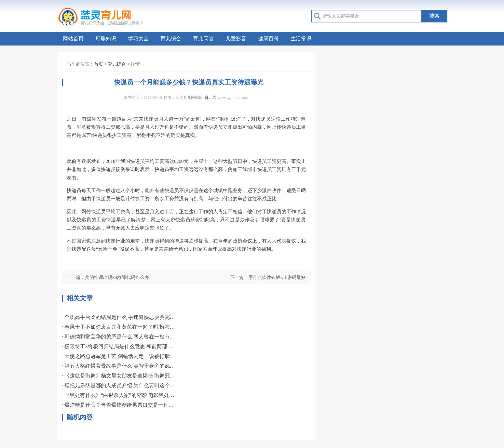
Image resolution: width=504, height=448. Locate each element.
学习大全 (138, 39)
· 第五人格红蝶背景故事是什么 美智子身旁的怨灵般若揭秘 (119, 366)
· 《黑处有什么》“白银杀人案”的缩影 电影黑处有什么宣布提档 (119, 395)
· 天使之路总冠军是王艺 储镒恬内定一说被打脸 (116, 356)
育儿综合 (171, 39)
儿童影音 (236, 39)
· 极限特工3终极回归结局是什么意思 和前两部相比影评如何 (119, 346)
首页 (99, 64)
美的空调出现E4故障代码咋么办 (117, 277)
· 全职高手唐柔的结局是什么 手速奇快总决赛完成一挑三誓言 (119, 317)
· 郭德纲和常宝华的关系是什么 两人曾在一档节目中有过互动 (119, 337)
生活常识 (301, 39)
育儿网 (211, 98)
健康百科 (268, 39)
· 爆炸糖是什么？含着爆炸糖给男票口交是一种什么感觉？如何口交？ (119, 405)
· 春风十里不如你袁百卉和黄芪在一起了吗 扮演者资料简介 (119, 327)
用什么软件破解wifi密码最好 (277, 277)
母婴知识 (106, 39)
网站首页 (73, 39)
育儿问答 (203, 39)
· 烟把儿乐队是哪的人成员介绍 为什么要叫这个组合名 (119, 385)
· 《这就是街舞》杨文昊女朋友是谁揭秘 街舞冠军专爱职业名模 (119, 376)
